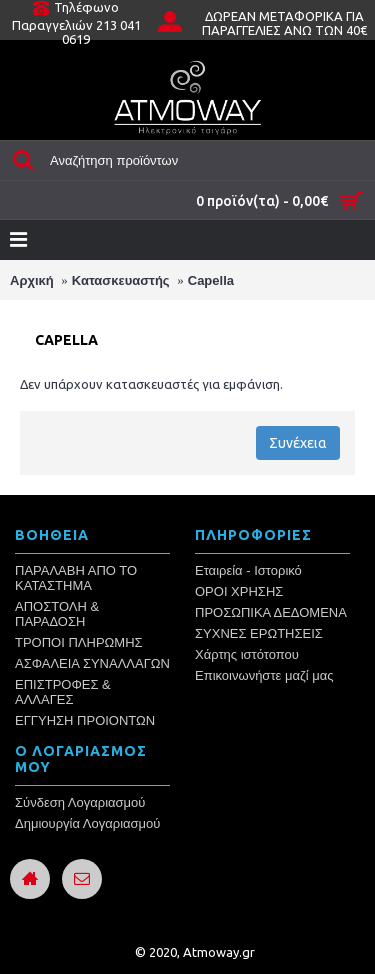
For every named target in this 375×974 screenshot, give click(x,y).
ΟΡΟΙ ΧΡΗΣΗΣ (239, 591)
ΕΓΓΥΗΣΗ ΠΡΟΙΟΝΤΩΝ (85, 720)
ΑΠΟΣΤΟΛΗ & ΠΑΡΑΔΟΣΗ (57, 614)
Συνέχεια (298, 443)
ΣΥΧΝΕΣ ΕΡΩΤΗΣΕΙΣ (259, 633)
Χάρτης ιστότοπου (247, 654)
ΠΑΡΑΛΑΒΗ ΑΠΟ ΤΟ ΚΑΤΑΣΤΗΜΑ (76, 578)
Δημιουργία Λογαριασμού (87, 823)
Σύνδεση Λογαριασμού (80, 802)
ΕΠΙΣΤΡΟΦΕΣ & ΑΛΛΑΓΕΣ (63, 692)
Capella (211, 280)
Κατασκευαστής (121, 280)
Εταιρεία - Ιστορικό (248, 570)
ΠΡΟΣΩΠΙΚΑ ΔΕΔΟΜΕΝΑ (271, 612)
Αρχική (32, 280)
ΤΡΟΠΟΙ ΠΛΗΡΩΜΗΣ (79, 642)
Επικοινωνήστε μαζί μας (264, 675)
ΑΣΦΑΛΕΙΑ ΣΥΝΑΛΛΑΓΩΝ (92, 663)
